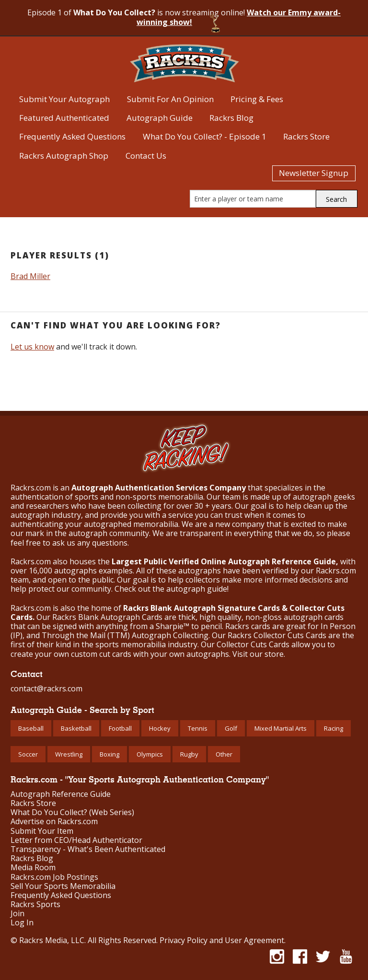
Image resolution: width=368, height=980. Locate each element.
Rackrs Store (306, 136)
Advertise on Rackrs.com (54, 822)
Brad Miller (30, 276)
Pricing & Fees (257, 99)
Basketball (76, 728)
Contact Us (146, 156)
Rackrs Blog (231, 118)
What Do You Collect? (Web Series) (72, 812)
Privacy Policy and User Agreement (222, 940)
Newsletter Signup (314, 173)
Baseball (31, 728)
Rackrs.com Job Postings (54, 877)
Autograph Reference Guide (61, 794)
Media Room (33, 868)
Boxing (109, 754)
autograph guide (197, 589)
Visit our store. (259, 654)
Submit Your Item (42, 831)
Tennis (198, 728)
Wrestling (69, 754)
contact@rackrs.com (46, 688)
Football (120, 728)
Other (224, 754)
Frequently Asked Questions (72, 136)
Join (17, 914)
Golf (231, 728)
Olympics (150, 754)
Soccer (28, 754)
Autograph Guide (160, 118)
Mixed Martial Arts (281, 728)
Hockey (160, 728)
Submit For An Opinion (170, 99)
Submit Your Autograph (64, 99)
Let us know (32, 347)
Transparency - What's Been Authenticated (88, 849)
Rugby (189, 754)
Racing (333, 728)
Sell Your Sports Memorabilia (63, 886)
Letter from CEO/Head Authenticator (76, 840)
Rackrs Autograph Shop (64, 156)
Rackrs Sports (35, 904)
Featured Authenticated (64, 118)
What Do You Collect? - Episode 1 (205, 136)
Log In (22, 923)
